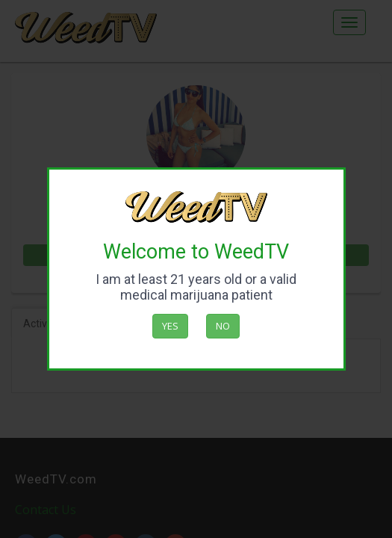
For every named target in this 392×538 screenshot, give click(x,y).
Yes (170, 326)
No (223, 326)
